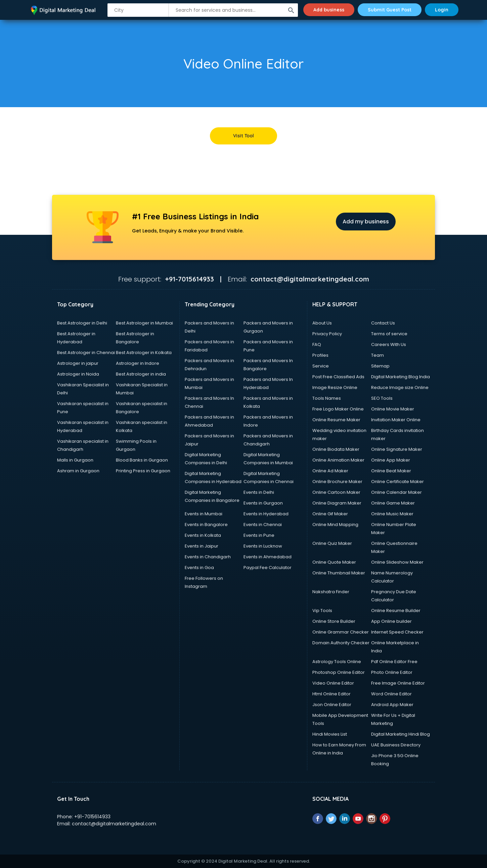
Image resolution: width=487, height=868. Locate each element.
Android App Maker (392, 705)
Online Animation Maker (338, 460)
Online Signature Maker (397, 449)
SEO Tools (382, 398)
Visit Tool (243, 136)
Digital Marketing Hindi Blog (401, 734)
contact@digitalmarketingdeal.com (114, 824)
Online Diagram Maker (337, 503)
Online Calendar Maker (396, 492)
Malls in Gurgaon (75, 460)
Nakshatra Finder (331, 592)
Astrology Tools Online (337, 662)
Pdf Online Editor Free (394, 662)
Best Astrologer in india (141, 374)
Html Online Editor (331, 694)
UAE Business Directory (396, 745)
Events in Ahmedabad (268, 557)
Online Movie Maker (393, 409)
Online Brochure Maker (337, 482)
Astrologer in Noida (78, 374)
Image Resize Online (335, 387)
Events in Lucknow (263, 546)
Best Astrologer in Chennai (86, 353)
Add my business (366, 222)
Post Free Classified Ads (338, 377)
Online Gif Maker (330, 514)
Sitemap (380, 366)
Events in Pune (259, 535)
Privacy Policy (327, 334)
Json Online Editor (332, 705)
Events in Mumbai (204, 514)
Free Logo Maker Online (338, 409)
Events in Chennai (263, 525)
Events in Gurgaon (263, 503)
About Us (322, 323)
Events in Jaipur (202, 546)
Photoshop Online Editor (339, 672)
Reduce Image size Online (400, 387)
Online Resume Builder (396, 611)
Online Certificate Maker (397, 482)
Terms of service (389, 334)
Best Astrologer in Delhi (82, 323)
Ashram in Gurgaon (78, 471)
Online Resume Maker (336, 420)
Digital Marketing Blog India (401, 377)
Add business (329, 10)
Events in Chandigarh (208, 557)
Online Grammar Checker (341, 632)
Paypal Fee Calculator (268, 568)
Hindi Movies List (330, 734)
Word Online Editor (391, 694)
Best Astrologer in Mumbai (144, 323)
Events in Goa (199, 568)
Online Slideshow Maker (397, 562)
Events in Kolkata (203, 535)
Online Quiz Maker (332, 543)
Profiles (320, 355)
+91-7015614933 (92, 817)
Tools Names (327, 398)
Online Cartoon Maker (336, 492)
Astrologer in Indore (138, 363)
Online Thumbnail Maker (339, 573)
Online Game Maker (393, 503)
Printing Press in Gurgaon (143, 471)
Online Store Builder (334, 621)
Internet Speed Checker (397, 632)
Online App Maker (391, 460)
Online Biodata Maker (336, 449)
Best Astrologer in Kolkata (144, 353)
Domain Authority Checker (341, 643)
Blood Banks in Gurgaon (142, 460)
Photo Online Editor (392, 672)
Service (321, 366)
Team (378, 355)
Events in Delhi (259, 492)
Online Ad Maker (330, 471)
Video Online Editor (333, 683)
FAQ (317, 344)
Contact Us (383, 323)
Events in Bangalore (206, 525)
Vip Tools (322, 611)
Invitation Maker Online (396, 420)
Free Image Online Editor (398, 683)
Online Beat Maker (391, 471)
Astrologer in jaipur (78, 363)
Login (442, 10)
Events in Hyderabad (266, 514)
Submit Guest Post (390, 10)
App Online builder (391, 621)
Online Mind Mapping (335, 525)
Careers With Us (389, 344)
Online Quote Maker (334, 562)
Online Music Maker (392, 514)
